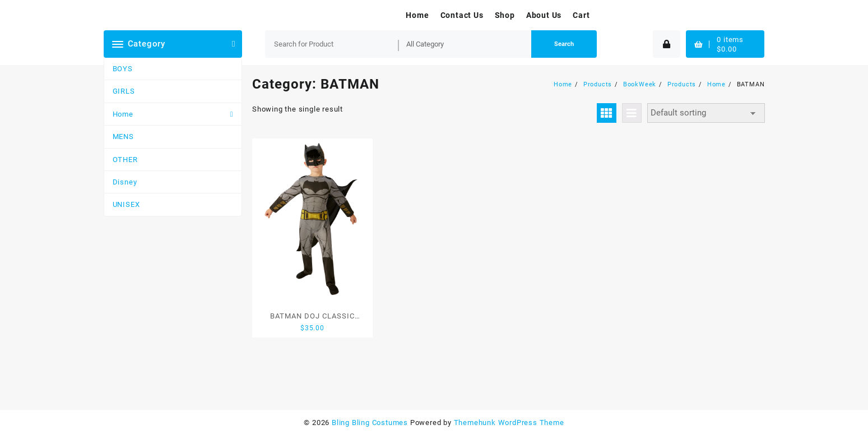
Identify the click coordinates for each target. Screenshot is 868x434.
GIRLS (124, 91)
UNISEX (126, 204)
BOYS (123, 69)
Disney (125, 182)
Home (123, 114)
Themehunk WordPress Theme (509, 423)
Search (564, 44)
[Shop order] (706, 113)
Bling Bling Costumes (370, 423)
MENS (123, 137)
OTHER (125, 160)
